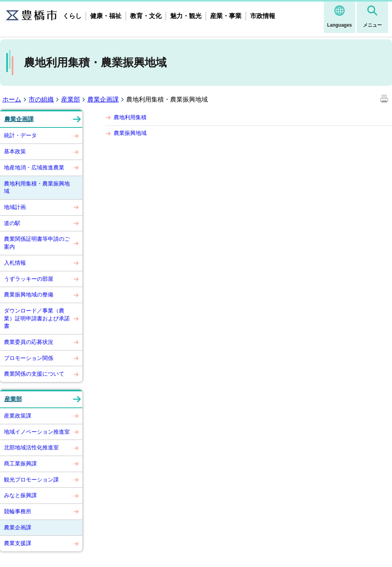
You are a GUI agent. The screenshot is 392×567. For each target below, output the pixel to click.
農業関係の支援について (34, 374)
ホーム (12, 99)
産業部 (71, 99)
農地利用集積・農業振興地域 (37, 187)
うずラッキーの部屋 (29, 279)
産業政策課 (18, 416)
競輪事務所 (18, 511)
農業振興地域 (130, 133)
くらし (72, 16)
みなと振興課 (20, 495)
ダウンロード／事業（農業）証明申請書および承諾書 (37, 318)
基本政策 (15, 151)
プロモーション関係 (29, 358)
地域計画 (15, 207)
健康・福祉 (106, 16)
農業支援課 (18, 543)
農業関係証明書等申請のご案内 (37, 243)
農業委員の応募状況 (29, 342)
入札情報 (15, 263)
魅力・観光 (186, 16)
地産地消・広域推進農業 (34, 167)
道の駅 (12, 223)
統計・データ (20, 135)
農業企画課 (103, 99)
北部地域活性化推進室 (31, 447)
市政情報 (263, 16)
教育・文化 (146, 16)
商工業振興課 (20, 463)
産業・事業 (226, 16)
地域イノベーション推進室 (37, 432)
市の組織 (41, 99)
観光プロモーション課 (31, 480)
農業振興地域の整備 (29, 294)
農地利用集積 (130, 117)
